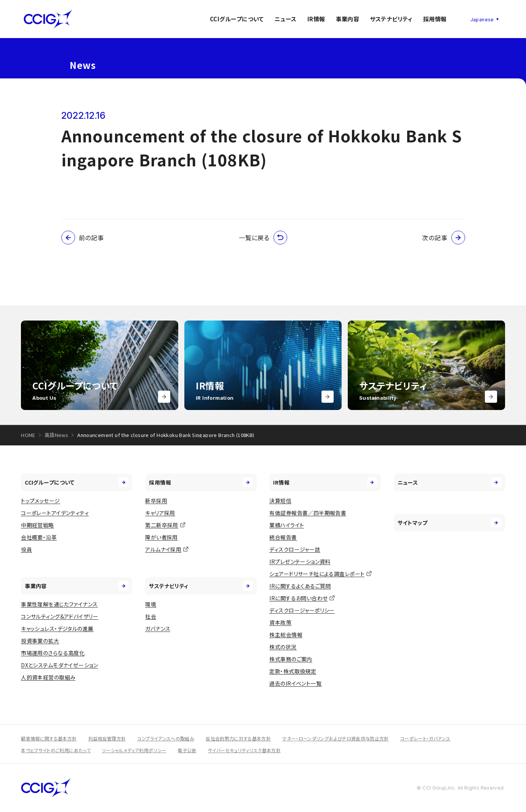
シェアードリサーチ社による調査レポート (317, 574)
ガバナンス (158, 629)
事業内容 (348, 19)
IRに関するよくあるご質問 (300, 586)
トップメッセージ (40, 501)
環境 (151, 604)
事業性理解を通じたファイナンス (59, 604)
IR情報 (316, 19)
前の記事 (83, 238)
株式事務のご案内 (291, 659)
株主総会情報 (286, 635)
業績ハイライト (287, 525)
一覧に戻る (263, 238)
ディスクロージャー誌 (295, 549)
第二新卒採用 (162, 525)
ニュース (286, 19)
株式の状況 (283, 647)
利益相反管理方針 (107, 738)
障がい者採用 (161, 537)
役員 (26, 549)
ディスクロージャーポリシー (302, 610)
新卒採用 (156, 501)
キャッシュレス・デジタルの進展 (57, 629)
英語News (56, 435)
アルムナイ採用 (163, 549)
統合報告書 (283, 537)
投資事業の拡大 (40, 641)
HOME (28, 435)
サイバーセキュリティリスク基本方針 (244, 750)
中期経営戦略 (38, 525)
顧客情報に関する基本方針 (49, 738)
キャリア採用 (160, 513)
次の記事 (443, 238)
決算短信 (280, 501)
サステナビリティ (391, 19)
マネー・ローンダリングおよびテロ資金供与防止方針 (336, 738)
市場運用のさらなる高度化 (53, 653)
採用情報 (435, 19)
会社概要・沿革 (39, 537)
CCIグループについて (237, 19)
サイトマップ (449, 523)
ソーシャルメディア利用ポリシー (134, 750)
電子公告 (187, 750)
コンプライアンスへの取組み (166, 738)
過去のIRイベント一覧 (295, 683)
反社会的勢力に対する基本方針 (238, 738)
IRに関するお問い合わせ (298, 598)
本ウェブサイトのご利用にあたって (56, 750)
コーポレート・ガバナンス (425, 738)
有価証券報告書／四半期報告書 (308, 513)
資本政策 (280, 622)
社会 (151, 616)
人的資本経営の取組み (48, 677)
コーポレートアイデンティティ (55, 513)
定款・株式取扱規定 (293, 671)
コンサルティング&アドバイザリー (60, 616)
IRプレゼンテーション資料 (300, 562)
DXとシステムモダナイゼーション (59, 665)
